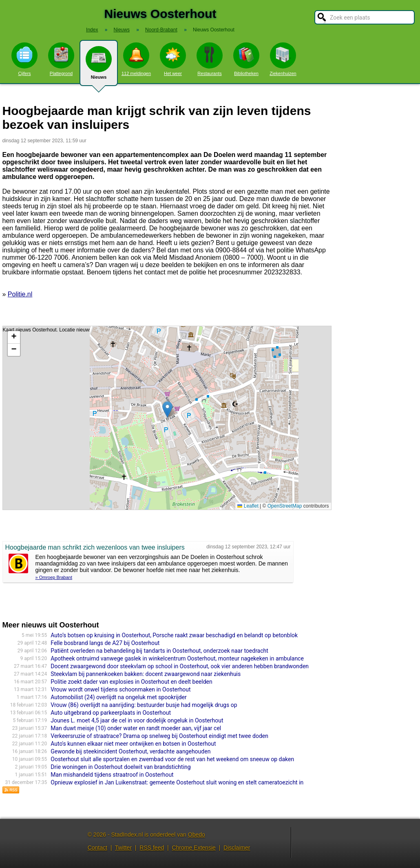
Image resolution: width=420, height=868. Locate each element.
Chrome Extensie (193, 848)
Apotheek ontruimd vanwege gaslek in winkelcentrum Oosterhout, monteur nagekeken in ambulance (177, 658)
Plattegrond (61, 59)
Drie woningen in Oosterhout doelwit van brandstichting (120, 767)
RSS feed (152, 848)
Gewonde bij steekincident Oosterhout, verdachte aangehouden (130, 751)
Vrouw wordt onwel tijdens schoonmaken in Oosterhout (120, 689)
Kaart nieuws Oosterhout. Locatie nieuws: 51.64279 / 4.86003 (166, 418)
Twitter (123, 848)
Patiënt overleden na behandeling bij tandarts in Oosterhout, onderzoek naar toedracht (159, 651)
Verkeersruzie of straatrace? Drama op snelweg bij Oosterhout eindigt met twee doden (159, 736)
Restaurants (210, 59)
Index (92, 30)
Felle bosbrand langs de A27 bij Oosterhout (105, 643)
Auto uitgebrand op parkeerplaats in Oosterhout (111, 713)
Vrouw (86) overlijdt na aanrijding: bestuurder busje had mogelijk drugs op (144, 705)
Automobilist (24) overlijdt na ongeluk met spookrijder (119, 697)
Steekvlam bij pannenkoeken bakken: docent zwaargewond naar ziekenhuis (146, 674)
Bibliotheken (246, 59)
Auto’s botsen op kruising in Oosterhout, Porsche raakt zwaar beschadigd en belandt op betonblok (174, 635)
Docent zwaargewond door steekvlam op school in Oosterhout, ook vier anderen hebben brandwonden (180, 666)
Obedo (197, 835)
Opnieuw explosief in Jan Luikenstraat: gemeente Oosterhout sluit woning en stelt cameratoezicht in (177, 782)
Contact (97, 848)
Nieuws (99, 66)
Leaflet (248, 506)
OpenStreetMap (285, 506)
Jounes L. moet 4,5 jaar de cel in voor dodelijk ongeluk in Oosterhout (137, 720)
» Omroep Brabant (54, 577)
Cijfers (24, 59)
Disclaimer (237, 848)
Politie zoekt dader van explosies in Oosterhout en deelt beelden (131, 682)
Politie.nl (20, 294)
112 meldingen (136, 59)
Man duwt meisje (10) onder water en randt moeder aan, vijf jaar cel (136, 728)
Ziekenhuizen (283, 59)
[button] (167, 410)
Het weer (173, 59)
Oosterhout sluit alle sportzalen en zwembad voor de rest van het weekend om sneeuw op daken (172, 759)
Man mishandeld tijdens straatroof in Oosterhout (112, 775)
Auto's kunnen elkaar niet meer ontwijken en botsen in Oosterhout (133, 744)
